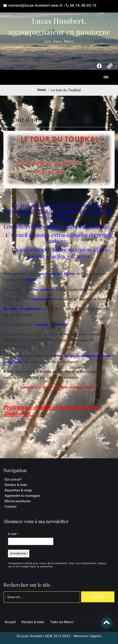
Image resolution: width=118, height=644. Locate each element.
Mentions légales (88, 636)
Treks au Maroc (62, 622)
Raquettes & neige (18, 490)
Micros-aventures (18, 501)
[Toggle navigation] (106, 77)
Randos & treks (16, 485)
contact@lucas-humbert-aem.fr (36, 5)
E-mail (13, 534)
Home (42, 90)
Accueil (10, 622)
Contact (10, 507)
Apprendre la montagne (22, 496)
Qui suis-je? (13, 479)
